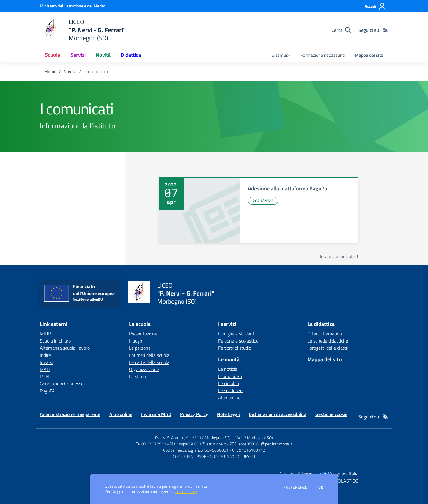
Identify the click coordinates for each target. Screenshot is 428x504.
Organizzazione (144, 369)
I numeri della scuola (149, 355)
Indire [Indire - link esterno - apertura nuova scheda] (45, 355)
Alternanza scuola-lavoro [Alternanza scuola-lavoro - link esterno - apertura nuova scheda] (65, 348)
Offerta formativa (325, 334)
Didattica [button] (131, 55)
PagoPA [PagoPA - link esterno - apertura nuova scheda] (47, 391)
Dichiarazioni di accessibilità (278, 414)
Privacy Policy (194, 414)
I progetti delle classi (328, 348)
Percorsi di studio (235, 348)
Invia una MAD (156, 414)
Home (51, 71)
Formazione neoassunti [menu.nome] (323, 55)
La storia (137, 376)
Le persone (140, 348)
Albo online (229, 398)
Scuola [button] (53, 55)
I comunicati (230, 376)
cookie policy (186, 492)
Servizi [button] (78, 55)
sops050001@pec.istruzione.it (265, 444)
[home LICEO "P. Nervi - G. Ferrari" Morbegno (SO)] (83, 30)
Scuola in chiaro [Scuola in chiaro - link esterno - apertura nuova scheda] (55, 341)
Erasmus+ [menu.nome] (281, 55)
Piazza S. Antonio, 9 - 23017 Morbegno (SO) (193, 438)
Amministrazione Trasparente (70, 414)
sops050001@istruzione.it (202, 444)
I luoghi (136, 341)
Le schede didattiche (328, 341)
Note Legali (228, 414)
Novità (70, 71)
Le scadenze (230, 390)
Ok (321, 487)
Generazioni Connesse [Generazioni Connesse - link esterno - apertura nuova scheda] (62, 384)
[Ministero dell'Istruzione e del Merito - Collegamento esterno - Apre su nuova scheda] (73, 6)
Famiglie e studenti (237, 334)
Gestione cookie (331, 414)
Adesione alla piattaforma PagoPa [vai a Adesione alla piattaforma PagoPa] (288, 188)
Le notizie (228, 369)
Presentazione (143, 334)
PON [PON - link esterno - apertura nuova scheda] (44, 376)
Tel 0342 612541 (151, 444)
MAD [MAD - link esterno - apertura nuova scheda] (45, 369)
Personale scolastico (238, 341)
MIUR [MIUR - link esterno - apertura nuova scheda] (45, 334)
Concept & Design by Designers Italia (319, 474)
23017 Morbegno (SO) (254, 438)
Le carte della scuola (149, 362)
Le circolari (229, 383)
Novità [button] (103, 55)
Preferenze (295, 487)
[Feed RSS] (385, 30)
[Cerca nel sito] (341, 30)
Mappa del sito (369, 55)
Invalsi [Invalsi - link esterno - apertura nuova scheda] (46, 362)
